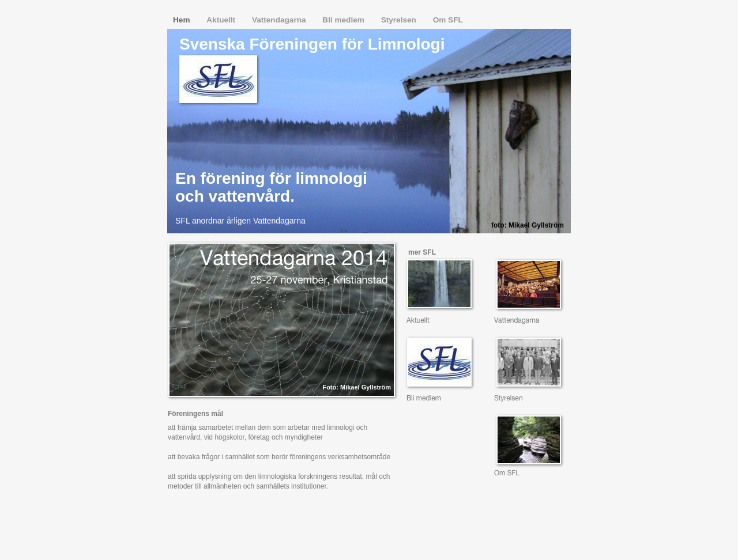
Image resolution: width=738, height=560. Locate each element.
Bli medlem (344, 20)
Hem (182, 20)
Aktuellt (222, 20)
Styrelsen (400, 20)
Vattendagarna (280, 20)
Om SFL (448, 20)
